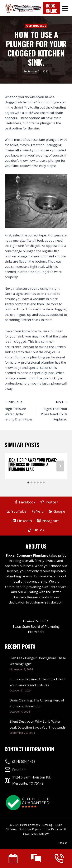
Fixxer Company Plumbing (27, 555)
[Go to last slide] (12, 466)
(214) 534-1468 (24, 761)
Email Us (19, 770)
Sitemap (63, 843)
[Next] (60, 466)
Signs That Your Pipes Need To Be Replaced (53, 410)
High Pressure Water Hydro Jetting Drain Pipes (19, 410)
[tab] (28, 482)
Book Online (51, 8)
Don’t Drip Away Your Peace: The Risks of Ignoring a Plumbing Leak (33, 464)
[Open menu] (65, 8)
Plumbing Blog (36, 26)
